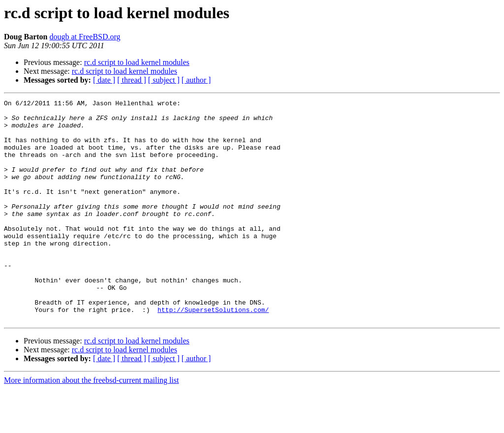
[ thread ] (132, 80)
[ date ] (104, 80)
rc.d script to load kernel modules (137, 62)
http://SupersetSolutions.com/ (213, 352)
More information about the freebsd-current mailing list (91, 424)
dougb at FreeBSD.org (85, 37)
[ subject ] (164, 80)
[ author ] (196, 80)
